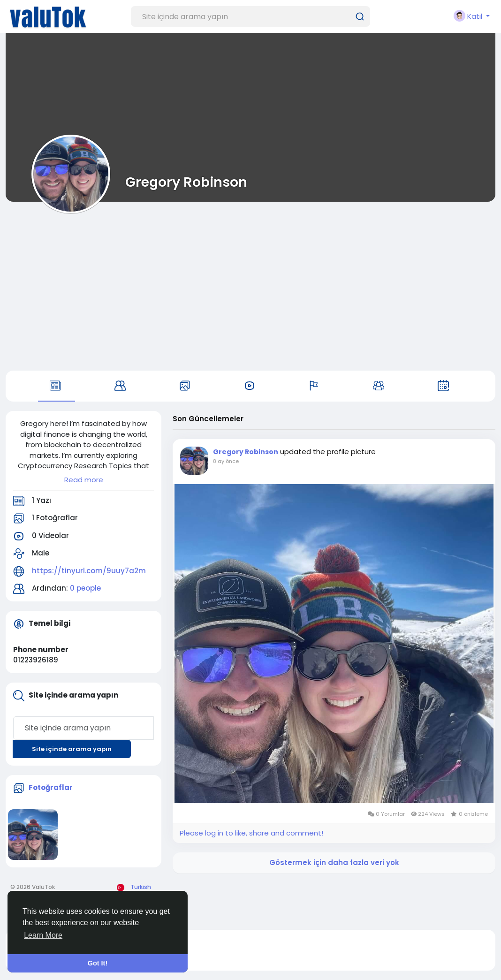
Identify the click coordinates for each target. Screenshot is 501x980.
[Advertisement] (250, 286)
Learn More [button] (43, 935)
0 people (85, 588)
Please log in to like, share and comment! (251, 833)
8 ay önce (226, 461)
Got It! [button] (98, 963)
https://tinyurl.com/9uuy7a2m (89, 571)
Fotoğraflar (51, 787)
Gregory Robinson (186, 182)
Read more (84, 480)
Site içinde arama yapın (72, 749)
